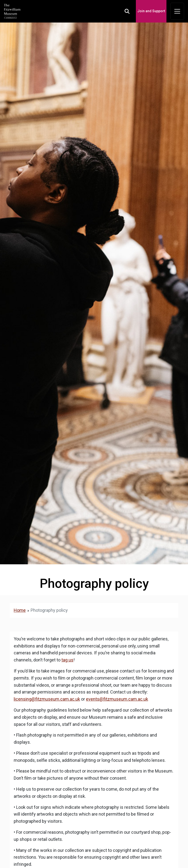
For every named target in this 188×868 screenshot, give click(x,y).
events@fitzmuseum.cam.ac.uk (117, 699)
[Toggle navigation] (177, 11)
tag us (67, 660)
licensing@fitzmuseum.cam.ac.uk (47, 699)
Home (20, 610)
